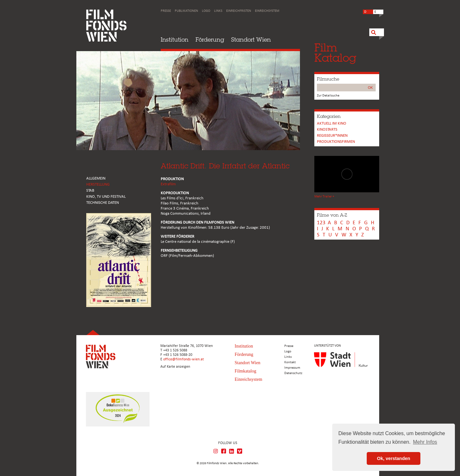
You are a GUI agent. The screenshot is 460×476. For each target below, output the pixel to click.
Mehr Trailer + (324, 197)
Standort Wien (251, 39)
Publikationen (186, 11)
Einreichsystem (267, 11)
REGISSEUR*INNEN (332, 136)
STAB (90, 191)
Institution (175, 39)
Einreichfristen (239, 11)
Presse (166, 11)
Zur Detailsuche (328, 96)
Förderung (210, 39)
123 (321, 223)
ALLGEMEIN (96, 178)
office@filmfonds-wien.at (184, 359)
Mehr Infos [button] (425, 442)
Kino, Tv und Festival (106, 197)
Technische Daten (103, 203)
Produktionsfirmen (336, 142)
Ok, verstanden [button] (394, 458)
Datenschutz (293, 373)
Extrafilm (168, 184)
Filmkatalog (246, 371)
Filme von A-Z (332, 215)
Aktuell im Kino (332, 123)
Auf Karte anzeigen (175, 367)
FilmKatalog (335, 53)
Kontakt (290, 362)
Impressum (292, 368)
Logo (206, 11)
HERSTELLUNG (98, 184)
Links (218, 11)
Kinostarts (327, 130)
